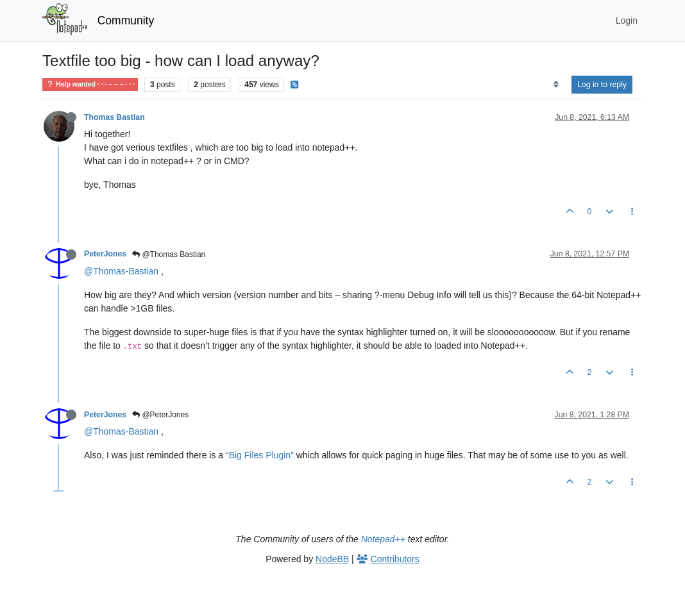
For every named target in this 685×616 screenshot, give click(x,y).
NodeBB (332, 559)
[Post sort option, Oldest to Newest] (556, 85)
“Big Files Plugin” (260, 455)
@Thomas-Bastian (121, 271)
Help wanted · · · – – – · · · (90, 84)
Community (126, 21)
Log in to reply (602, 85)
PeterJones (105, 254)
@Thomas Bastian (169, 254)
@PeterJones (160, 415)
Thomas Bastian (114, 117)
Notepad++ (383, 539)
